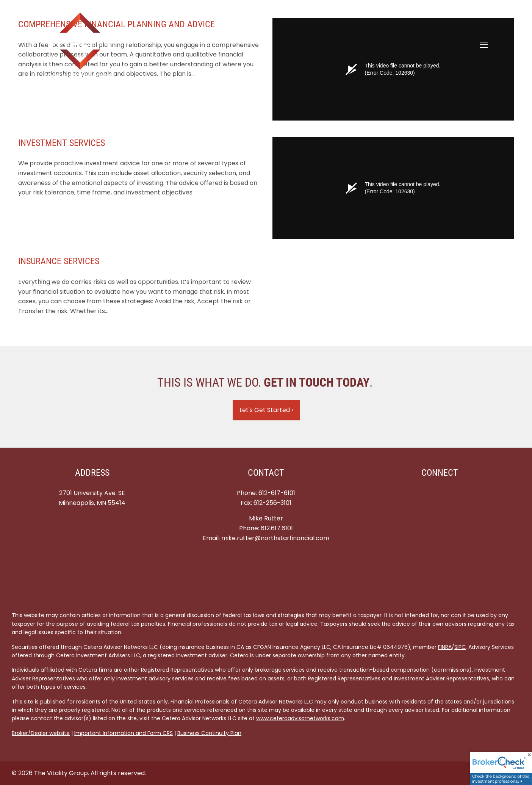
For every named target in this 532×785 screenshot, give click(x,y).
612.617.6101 (277, 528)
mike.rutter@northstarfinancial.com (275, 538)
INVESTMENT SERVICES (62, 143)
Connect (440, 473)
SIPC (460, 647)
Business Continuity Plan (209, 733)
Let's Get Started (266, 410)
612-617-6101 (277, 493)
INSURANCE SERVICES (59, 261)
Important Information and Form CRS (124, 733)
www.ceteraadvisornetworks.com (300, 718)
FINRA (445, 647)
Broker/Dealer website (41, 733)
